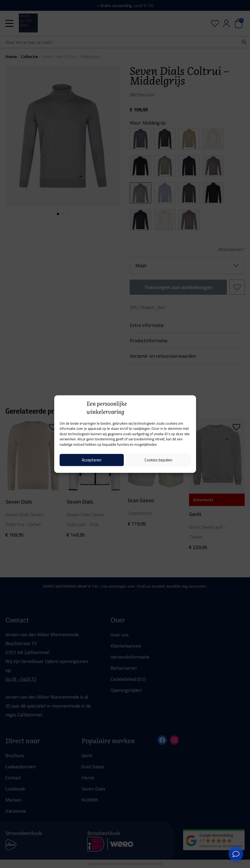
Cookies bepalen (158, 460)
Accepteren (92, 460)
